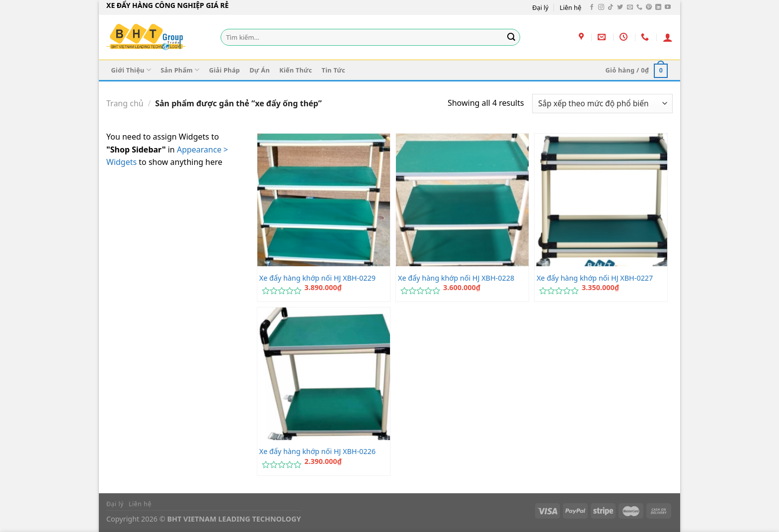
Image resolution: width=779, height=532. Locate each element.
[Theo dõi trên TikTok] (611, 7)
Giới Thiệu (131, 70)
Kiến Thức (296, 70)
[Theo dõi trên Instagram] (601, 7)
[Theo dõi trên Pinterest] (649, 7)
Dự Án (260, 70)
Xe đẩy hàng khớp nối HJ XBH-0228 (456, 278)
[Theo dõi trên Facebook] (592, 7)
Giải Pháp (225, 70)
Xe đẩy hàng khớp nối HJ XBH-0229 (317, 278)
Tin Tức (333, 70)
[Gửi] (511, 37)
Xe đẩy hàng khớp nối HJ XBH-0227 (595, 278)
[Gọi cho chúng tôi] (639, 7)
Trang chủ (125, 103)
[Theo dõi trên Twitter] (620, 7)
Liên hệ (571, 7)
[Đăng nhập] (668, 37)
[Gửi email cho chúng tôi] (630, 7)
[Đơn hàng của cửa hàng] (602, 104)
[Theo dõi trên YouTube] (668, 7)
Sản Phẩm (180, 70)
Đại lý (540, 7)
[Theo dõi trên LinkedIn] (658, 7)
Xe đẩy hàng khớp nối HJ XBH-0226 (317, 452)
